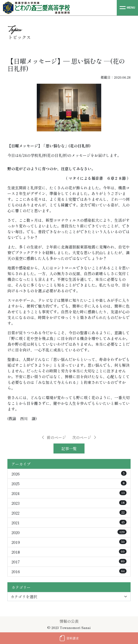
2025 (69, 484)
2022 (69, 513)
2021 (69, 523)
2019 (69, 542)
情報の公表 (69, 621)
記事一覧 (69, 448)
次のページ (85, 437)
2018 (69, 552)
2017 (69, 562)
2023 (69, 503)
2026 (69, 474)
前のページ (53, 437)
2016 (69, 572)
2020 (69, 532)
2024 (69, 493)
